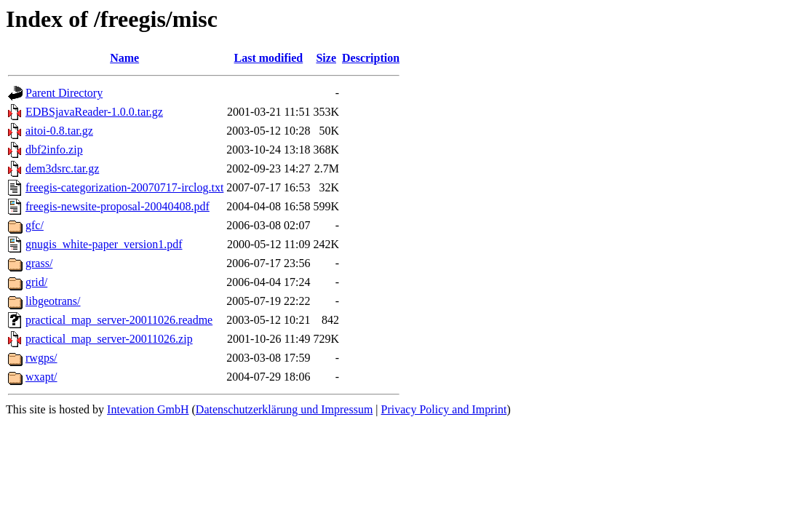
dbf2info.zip (54, 150)
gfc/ (35, 225)
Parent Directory (64, 93)
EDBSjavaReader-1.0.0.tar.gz (94, 112)
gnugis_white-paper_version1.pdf (104, 244)
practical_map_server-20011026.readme (119, 320)
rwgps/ (41, 358)
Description (371, 58)
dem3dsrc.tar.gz (62, 168)
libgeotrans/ (53, 301)
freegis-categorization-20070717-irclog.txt (124, 187)
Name (124, 58)
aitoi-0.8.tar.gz (59, 131)
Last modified (269, 58)
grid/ (36, 282)
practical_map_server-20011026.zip (109, 339)
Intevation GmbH (148, 409)
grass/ (39, 263)
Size (326, 58)
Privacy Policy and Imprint (444, 409)
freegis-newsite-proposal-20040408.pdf (118, 206)
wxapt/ (41, 377)
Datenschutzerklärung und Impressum (284, 409)
